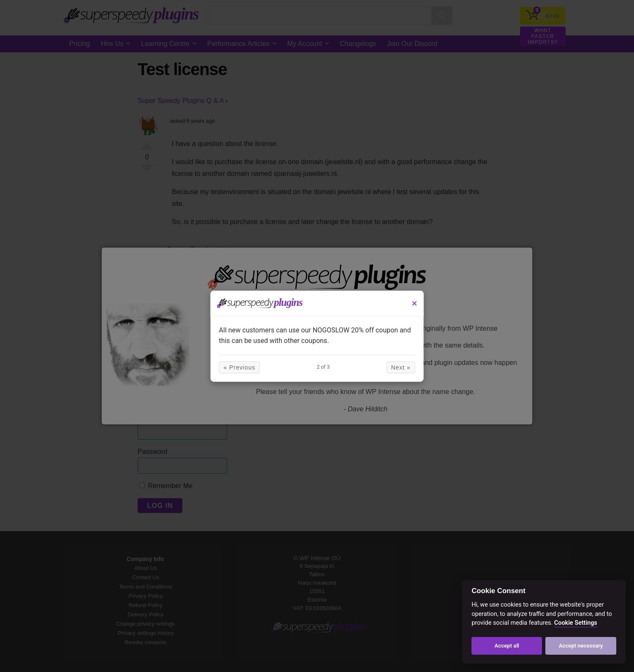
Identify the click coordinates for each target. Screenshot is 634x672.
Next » (389, 367)
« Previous (251, 367)
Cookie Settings (576, 623)
